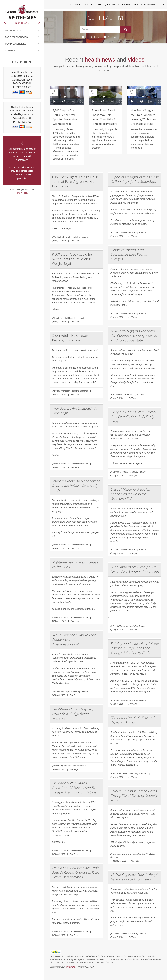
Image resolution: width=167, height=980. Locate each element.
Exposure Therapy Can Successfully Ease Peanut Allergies (129, 254)
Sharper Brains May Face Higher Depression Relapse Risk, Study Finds (76, 486)
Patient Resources (16, 37)
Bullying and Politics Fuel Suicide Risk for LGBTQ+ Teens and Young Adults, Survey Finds (134, 648)
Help (99, 5)
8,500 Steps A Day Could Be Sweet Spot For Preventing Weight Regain (72, 259)
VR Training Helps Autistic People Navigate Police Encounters (135, 877)
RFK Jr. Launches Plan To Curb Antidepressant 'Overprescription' (74, 640)
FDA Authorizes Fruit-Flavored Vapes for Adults (132, 720)
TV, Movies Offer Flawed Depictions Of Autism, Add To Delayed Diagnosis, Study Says (74, 788)
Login (161, 5)
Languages (76, 5)
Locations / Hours (129, 5)
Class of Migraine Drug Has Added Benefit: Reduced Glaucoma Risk (130, 494)
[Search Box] (100, 29)
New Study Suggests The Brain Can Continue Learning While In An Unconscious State (134, 336)
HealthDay (71, 967)
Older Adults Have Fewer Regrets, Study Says (70, 338)
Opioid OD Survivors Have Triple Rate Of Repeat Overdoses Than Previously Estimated (76, 872)
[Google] (17, 62)
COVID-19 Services (16, 44)
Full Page (75, 241)
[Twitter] (30, 62)
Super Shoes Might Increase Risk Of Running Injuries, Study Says (134, 179)
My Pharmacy (13, 31)
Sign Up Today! (148, 5)
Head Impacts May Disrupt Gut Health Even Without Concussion (135, 569)
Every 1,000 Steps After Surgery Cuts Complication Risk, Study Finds (133, 417)
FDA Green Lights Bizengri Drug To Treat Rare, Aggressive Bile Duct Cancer (75, 182)
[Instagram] (26, 62)
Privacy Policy (22, 193)
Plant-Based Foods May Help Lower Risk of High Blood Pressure (73, 714)
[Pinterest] (21, 62)
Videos (110, 37)
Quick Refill (111, 5)
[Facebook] (12, 62)
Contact (10, 50)
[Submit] (126, 29)
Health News (91, 37)
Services (89, 5)
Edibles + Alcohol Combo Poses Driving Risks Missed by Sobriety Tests (134, 796)
